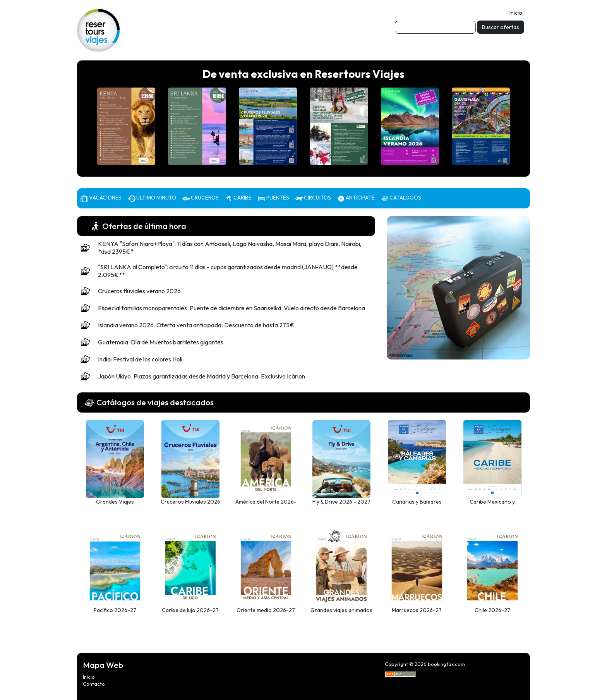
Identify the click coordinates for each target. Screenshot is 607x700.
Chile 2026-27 (492, 610)
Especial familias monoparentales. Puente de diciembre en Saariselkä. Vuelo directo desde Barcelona (231, 308)
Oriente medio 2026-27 (266, 610)
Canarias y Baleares (417, 502)
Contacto (94, 684)
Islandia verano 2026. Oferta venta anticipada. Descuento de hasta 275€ (196, 325)
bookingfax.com (446, 664)
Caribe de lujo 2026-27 (190, 610)
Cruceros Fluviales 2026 (190, 502)
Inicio (516, 13)
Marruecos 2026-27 (417, 610)
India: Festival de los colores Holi (140, 359)
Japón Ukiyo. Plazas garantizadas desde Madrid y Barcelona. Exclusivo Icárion (201, 376)
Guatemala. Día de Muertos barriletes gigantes (161, 342)
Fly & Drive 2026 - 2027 (341, 502)
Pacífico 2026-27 (115, 610)
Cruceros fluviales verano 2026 (139, 291)
